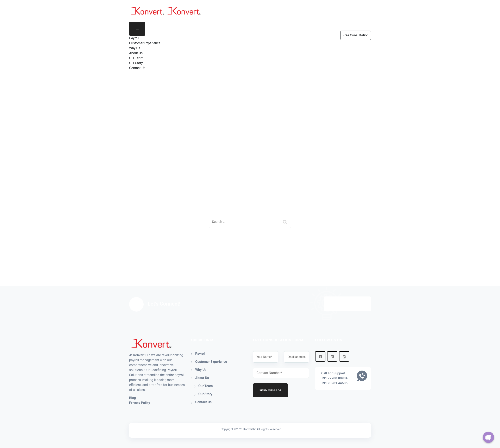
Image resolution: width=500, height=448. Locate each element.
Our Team (136, 58)
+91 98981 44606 (334, 383)
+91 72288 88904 (334, 378)
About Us (136, 53)
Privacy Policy (140, 403)
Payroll (134, 38)
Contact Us (137, 68)
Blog (133, 398)
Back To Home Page (247, 243)
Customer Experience (145, 43)
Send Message (270, 390)
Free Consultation (347, 304)
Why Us (135, 48)
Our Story (136, 63)
